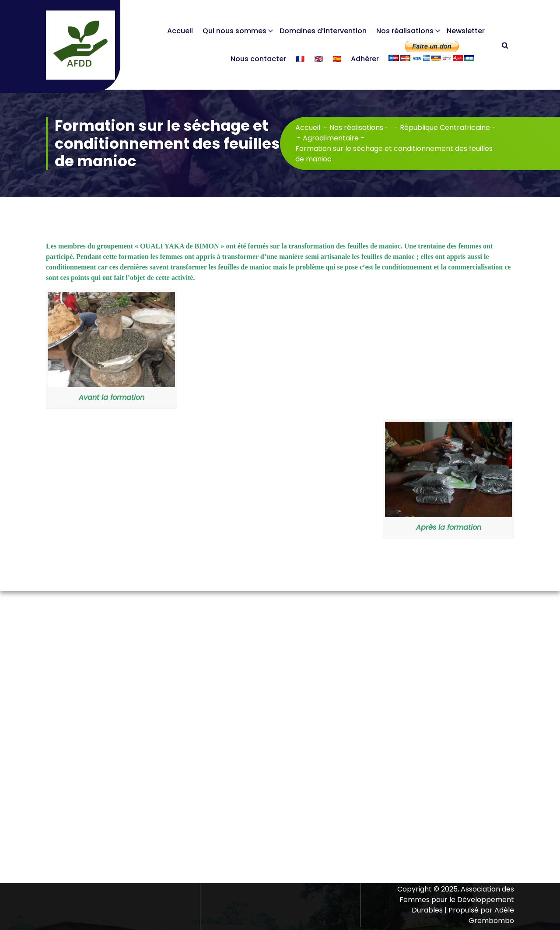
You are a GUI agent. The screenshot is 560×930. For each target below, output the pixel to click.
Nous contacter (258, 59)
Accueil (180, 31)
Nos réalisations (405, 31)
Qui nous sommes (234, 31)
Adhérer (365, 59)
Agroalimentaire (331, 138)
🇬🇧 (318, 59)
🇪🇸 (337, 59)
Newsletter (466, 31)
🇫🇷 (300, 59)
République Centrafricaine (445, 128)
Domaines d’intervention (323, 31)
